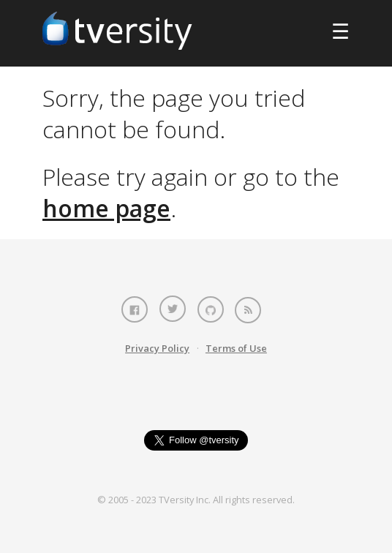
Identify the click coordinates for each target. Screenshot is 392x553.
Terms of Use (236, 348)
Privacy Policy (157, 348)
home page (106, 208)
